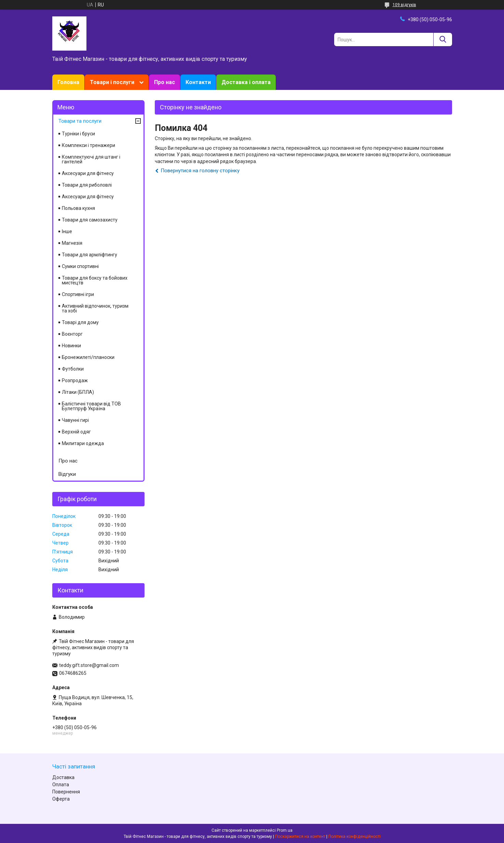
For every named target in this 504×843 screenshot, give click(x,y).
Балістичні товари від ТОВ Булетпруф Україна (91, 406)
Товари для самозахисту (90, 220)
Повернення (66, 792)
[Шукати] (443, 39)
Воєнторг (72, 334)
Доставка (63, 777)
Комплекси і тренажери (88, 145)
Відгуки (67, 474)
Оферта (61, 799)
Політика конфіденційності (355, 837)
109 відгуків (404, 5)
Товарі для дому (80, 322)
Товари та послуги (80, 121)
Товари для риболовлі (87, 185)
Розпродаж (75, 380)
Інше (67, 231)
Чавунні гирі (75, 420)
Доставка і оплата (246, 82)
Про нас (165, 82)
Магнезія (72, 243)
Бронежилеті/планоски (88, 357)
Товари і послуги (112, 82)
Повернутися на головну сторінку (200, 171)
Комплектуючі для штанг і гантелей (91, 159)
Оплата (61, 785)
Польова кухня (78, 208)
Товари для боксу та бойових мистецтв (95, 280)
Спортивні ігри (78, 294)
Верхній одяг (76, 432)
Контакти (198, 82)
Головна (68, 82)
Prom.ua (285, 830)
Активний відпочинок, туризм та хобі (95, 308)
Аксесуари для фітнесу (88, 173)
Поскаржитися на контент (300, 837)
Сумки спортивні (80, 266)
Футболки (73, 369)
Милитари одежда (83, 443)
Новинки (71, 346)
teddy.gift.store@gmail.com (89, 665)
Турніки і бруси (78, 134)
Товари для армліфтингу (90, 255)
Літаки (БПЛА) (78, 392)
